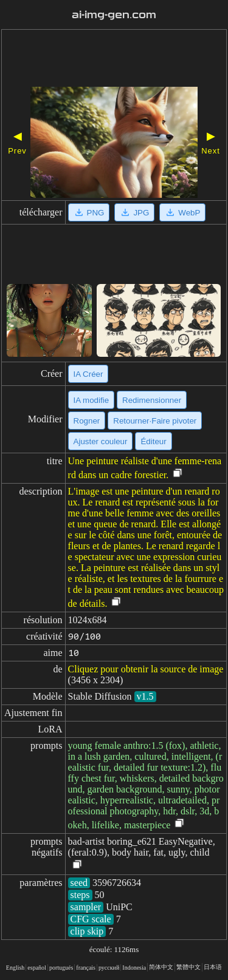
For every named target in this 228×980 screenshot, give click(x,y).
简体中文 (161, 967)
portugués (61, 968)
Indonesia (134, 968)
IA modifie (92, 400)
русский (109, 968)
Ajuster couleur (101, 441)
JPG (134, 212)
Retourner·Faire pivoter (155, 421)
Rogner (87, 421)
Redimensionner (152, 400)
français (86, 968)
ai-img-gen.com (114, 15)
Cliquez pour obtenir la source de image (146, 669)
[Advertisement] (114, 59)
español (37, 968)
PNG (89, 212)
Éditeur (153, 441)
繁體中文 (188, 967)
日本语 (213, 967)
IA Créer (88, 374)
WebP (182, 212)
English (16, 968)
